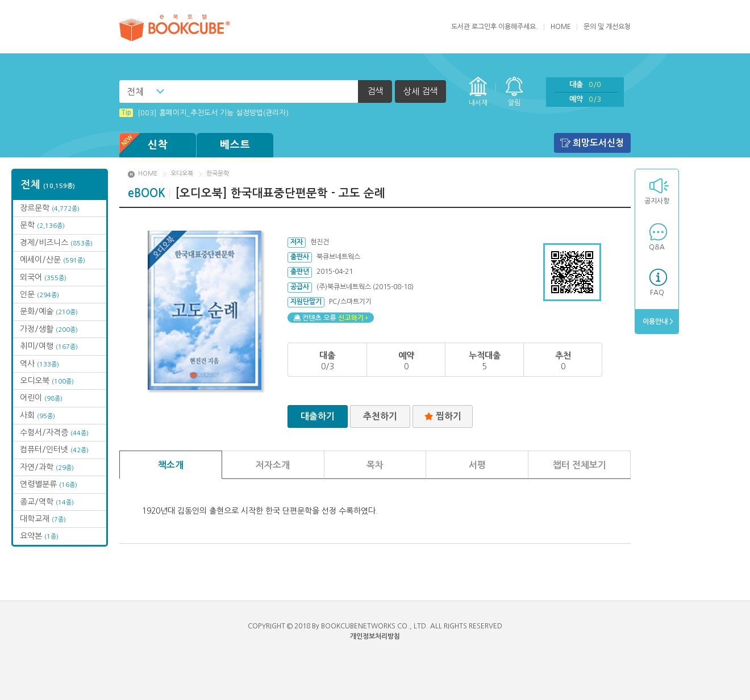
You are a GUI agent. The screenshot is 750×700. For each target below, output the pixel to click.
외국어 (43, 277)
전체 (135, 91)
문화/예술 (49, 311)
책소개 (171, 465)
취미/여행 (49, 346)
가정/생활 (49, 329)
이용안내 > (657, 322)
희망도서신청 (598, 143)
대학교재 (43, 519)
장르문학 (50, 208)
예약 (585, 99)
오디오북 (47, 381)
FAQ (657, 293)
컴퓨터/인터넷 (54, 449)
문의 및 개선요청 (607, 27)
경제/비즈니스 (56, 243)
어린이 (41, 398)
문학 (42, 225)
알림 (514, 103)
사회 (37, 415)
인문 (39, 294)
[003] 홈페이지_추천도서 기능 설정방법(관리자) (204, 113)
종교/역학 (47, 502)
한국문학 (218, 174)
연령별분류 (49, 484)
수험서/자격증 (54, 432)
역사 (39, 364)
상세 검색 (420, 91)
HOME (561, 27)
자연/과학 (47, 467)
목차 (375, 465)
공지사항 (657, 201)
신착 (144, 145)
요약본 (39, 536)
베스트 (235, 145)
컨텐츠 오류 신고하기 (331, 318)
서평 (477, 465)
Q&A (657, 247)
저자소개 (273, 465)
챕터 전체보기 (580, 465)
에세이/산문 (53, 260)
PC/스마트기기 (350, 302)
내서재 (478, 103)
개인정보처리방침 (375, 636)
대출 (585, 84)
